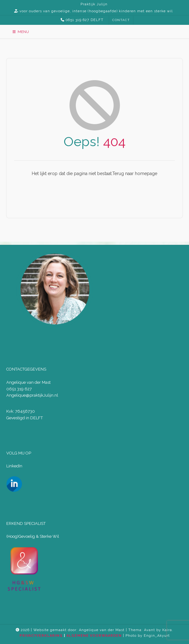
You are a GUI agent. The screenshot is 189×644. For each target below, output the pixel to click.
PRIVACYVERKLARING (41, 636)
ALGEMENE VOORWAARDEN (94, 636)
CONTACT (121, 20)
